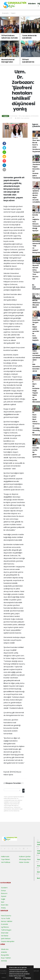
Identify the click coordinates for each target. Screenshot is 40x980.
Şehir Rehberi (6, 939)
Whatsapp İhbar (25, 859)
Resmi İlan (5, 905)
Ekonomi (4, 893)
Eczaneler (5, 924)
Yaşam (13, 13)
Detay (18, 978)
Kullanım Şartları (25, 857)
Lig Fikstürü (5, 927)
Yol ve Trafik (5, 918)
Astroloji (4, 961)
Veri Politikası (6, 862)
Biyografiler (5, 955)
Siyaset (4, 896)
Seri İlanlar (5, 936)
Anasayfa (5, 13)
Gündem (32, 4)
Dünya (3, 891)
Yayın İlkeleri (5, 859)
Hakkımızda (5, 857)
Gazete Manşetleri (8, 941)
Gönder (24, 791)
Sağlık (3, 899)
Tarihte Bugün (6, 930)
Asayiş (3, 908)
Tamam (27, 978)
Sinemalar (5, 933)
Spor (3, 902)
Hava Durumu (6, 916)
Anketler (4, 952)
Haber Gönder (24, 862)
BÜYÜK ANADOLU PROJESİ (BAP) (36, 304)
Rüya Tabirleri (6, 958)
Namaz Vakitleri (7, 921)
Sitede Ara (5, 949)
